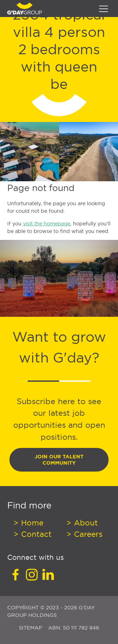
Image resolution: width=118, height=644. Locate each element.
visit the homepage (47, 223)
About (85, 523)
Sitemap (31, 628)
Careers (87, 534)
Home (31, 523)
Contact (35, 534)
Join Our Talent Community (59, 460)
